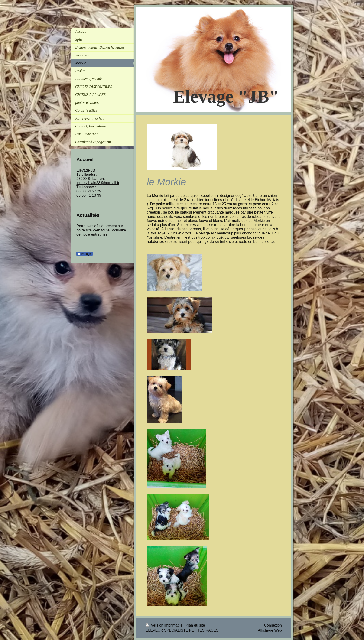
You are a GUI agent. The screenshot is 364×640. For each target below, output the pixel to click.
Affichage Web (270, 630)
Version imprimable (165, 625)
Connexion (273, 625)
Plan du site (195, 625)
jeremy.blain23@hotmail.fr (98, 183)
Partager (84, 254)
